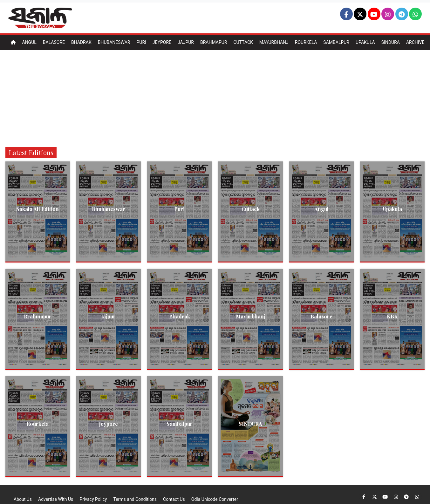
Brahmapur (214, 42)
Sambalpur (336, 42)
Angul (29, 42)
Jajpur (186, 42)
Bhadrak (81, 42)
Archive (415, 42)
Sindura (391, 42)
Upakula (365, 42)
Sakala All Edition (38, 209)
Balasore (54, 42)
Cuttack (243, 42)
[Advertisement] (215, 98)
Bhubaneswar (114, 42)
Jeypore (162, 42)
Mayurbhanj (274, 42)
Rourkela (306, 42)
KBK (392, 316)
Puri (141, 42)
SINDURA (250, 424)
